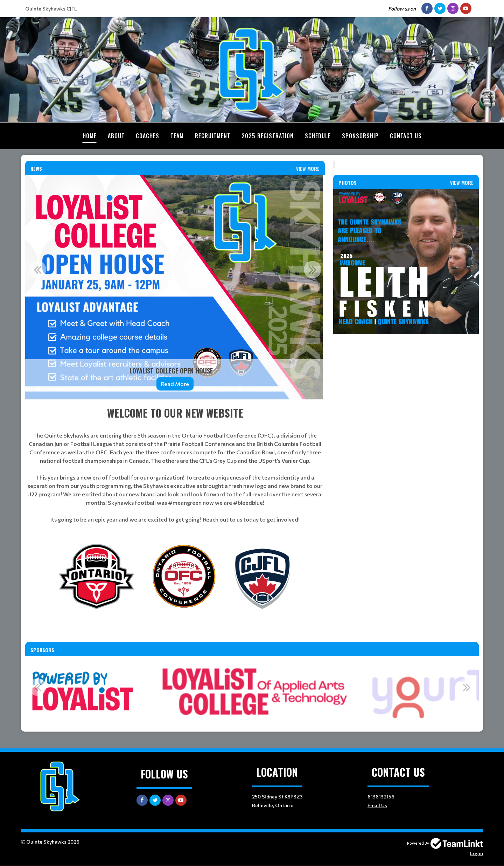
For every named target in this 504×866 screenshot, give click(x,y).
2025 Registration (268, 136)
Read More (175, 384)
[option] (175, 287)
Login (477, 853)
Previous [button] (37, 270)
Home (90, 136)
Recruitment (213, 136)
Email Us (377, 805)
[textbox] (175, 464)
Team (177, 136)
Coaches (148, 136)
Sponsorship (360, 136)
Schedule (318, 136)
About (116, 136)
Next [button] (313, 270)
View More (308, 169)
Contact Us (406, 136)
